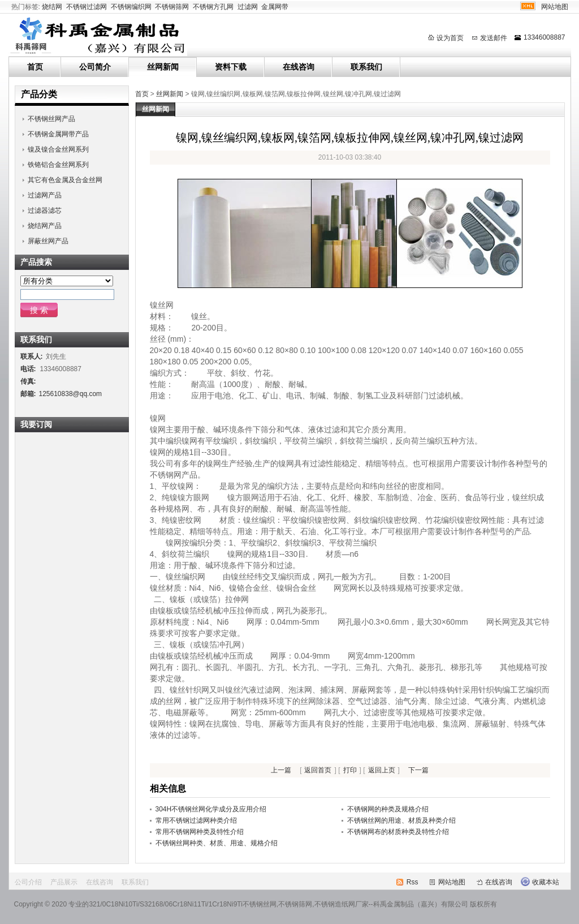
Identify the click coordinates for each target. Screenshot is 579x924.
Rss (412, 882)
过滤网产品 (45, 195)
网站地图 (555, 7)
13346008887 (544, 37)
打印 (350, 770)
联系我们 (366, 67)
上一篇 (281, 770)
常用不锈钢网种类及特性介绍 (200, 832)
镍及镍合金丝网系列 (58, 149)
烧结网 (52, 7)
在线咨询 (299, 67)
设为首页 (450, 38)
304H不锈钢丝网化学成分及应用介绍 (211, 809)
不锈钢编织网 (131, 7)
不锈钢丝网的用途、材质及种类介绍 (401, 820)
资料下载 (231, 67)
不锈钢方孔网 (213, 7)
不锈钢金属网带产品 (58, 134)
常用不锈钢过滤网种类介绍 (196, 820)
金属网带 (275, 7)
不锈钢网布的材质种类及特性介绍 (398, 832)
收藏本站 (546, 882)
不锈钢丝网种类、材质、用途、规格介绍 (217, 843)
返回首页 (318, 770)
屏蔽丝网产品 (48, 241)
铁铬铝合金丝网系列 (58, 165)
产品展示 (64, 882)
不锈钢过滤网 (87, 7)
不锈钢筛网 (172, 7)
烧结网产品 (45, 226)
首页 (35, 67)
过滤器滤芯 (45, 210)
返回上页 (382, 770)
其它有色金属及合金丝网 (65, 180)
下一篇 (418, 770)
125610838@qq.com (71, 394)
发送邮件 (494, 38)
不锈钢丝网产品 (51, 119)
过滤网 (248, 7)
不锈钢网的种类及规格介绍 (388, 809)
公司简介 (95, 67)
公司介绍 (28, 882)
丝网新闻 (163, 67)
